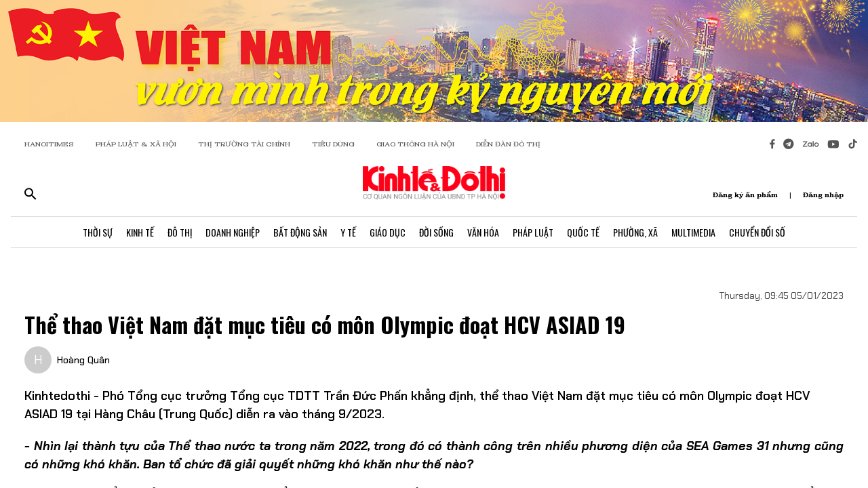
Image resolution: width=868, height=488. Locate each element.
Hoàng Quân (83, 360)
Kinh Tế (140, 232)
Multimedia (693, 232)
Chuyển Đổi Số (757, 232)
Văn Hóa (483, 232)
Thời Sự (98, 232)
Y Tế (348, 232)
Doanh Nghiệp (233, 232)
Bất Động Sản (300, 232)
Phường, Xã (635, 232)
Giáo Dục (388, 232)
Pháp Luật (533, 232)
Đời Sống (436, 232)
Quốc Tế (583, 232)
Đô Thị (180, 232)
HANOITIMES (49, 144)
